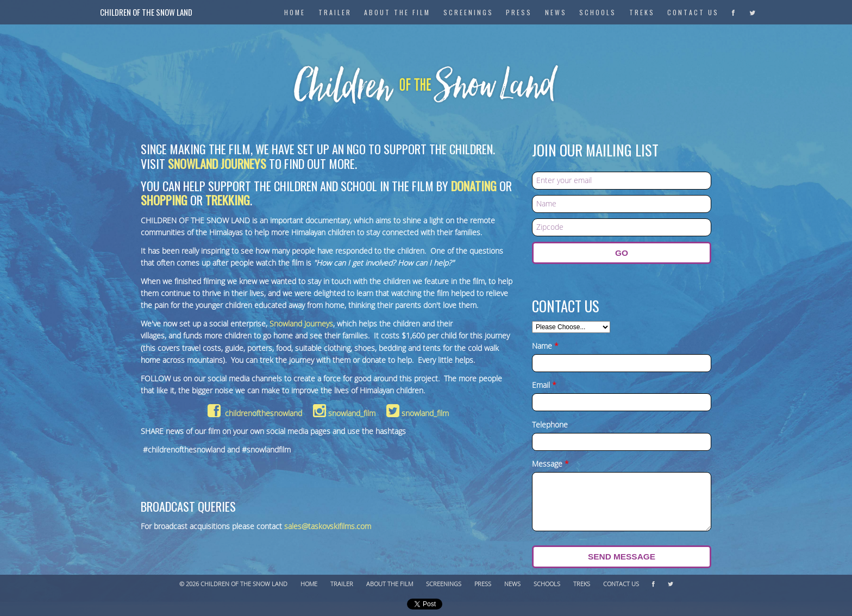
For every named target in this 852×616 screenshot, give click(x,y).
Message (550, 464)
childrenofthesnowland (255, 414)
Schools (598, 12)
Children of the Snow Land (146, 12)
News (556, 12)
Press (519, 12)
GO (622, 253)
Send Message (622, 557)
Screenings (468, 12)
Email (544, 386)
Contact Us (693, 12)
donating (474, 186)
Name (545, 347)
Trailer (342, 584)
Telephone (550, 425)
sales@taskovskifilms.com (328, 527)
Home (309, 584)
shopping (164, 200)
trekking (228, 200)
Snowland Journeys (217, 163)
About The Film (397, 12)
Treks (642, 12)
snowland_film (344, 414)
